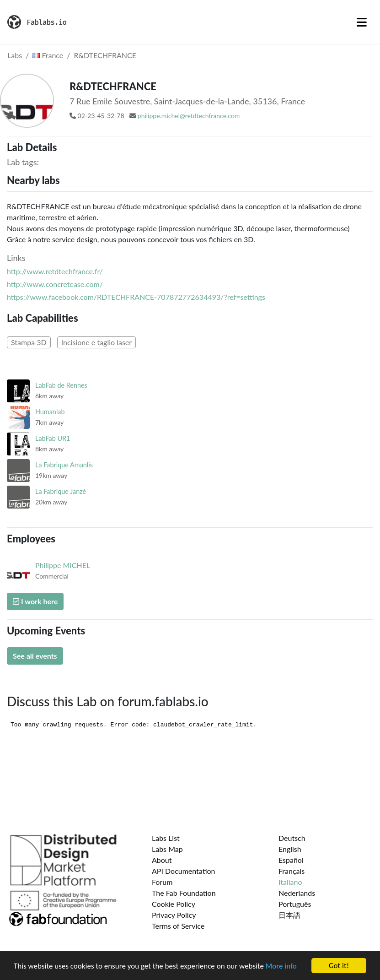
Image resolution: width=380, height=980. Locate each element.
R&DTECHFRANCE (105, 55)
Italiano (290, 882)
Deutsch (292, 838)
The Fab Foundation (184, 893)
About (162, 860)
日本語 (289, 915)
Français (292, 871)
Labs (15, 55)
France (48, 55)
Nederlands (297, 893)
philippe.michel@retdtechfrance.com (189, 116)
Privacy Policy (174, 915)
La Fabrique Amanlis (64, 465)
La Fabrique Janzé (61, 491)
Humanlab (50, 412)
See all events (35, 656)
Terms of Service (178, 926)
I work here (35, 601)
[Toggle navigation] (362, 22)
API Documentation (184, 871)
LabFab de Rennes (61, 385)
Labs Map (167, 849)
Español (291, 860)
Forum (162, 882)
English (290, 849)
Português (295, 904)
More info (281, 966)
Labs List (166, 838)
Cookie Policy (174, 904)
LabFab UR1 (53, 438)
